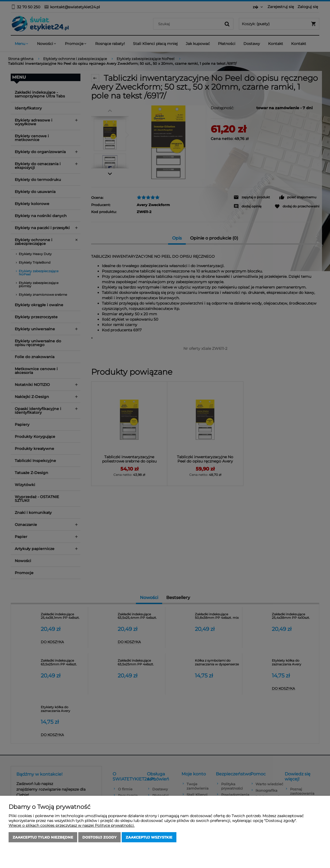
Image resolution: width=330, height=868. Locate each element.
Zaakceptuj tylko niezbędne (43, 837)
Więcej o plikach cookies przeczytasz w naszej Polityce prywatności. (72, 825)
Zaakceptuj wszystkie (149, 837)
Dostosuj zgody (99, 837)
